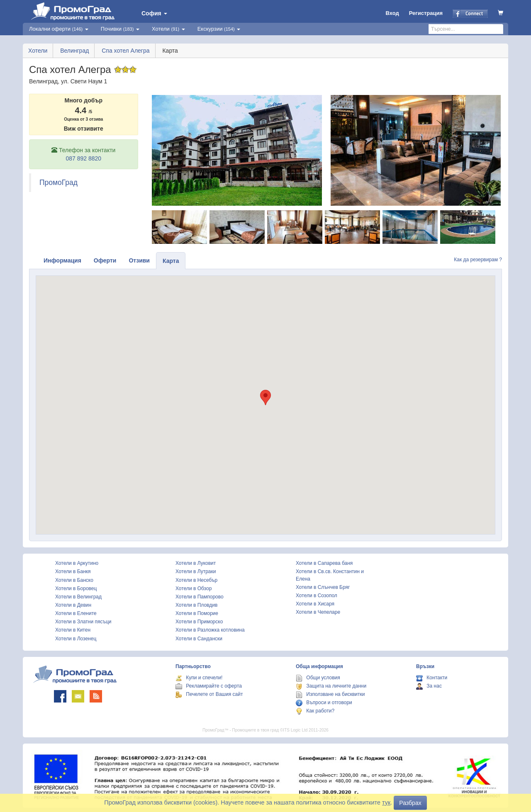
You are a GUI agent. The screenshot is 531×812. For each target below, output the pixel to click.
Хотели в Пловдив (196, 605)
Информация (62, 260)
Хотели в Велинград (78, 597)
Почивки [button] (120, 29)
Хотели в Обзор (194, 588)
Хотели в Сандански (199, 639)
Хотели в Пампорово (200, 597)
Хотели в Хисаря (315, 604)
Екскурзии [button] (219, 29)
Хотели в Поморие (197, 613)
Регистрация (426, 13)
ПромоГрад (58, 182)
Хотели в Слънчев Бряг (323, 587)
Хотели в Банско (74, 580)
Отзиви (139, 260)
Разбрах (410, 803)
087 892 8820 (83, 158)
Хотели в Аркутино (77, 563)
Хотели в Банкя (73, 571)
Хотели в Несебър (196, 580)
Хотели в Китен (73, 630)
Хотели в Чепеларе (318, 612)
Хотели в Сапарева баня (324, 563)
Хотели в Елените (76, 613)
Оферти (105, 260)
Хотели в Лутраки (196, 571)
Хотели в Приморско (199, 622)
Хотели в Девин (73, 605)
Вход (392, 13)
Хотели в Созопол (317, 596)
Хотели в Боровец (76, 588)
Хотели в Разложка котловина (210, 630)
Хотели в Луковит (196, 563)
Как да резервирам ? (478, 260)
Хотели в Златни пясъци (83, 622)
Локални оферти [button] (59, 29)
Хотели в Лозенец (76, 639)
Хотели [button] (168, 29)
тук (386, 802)
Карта (171, 261)
